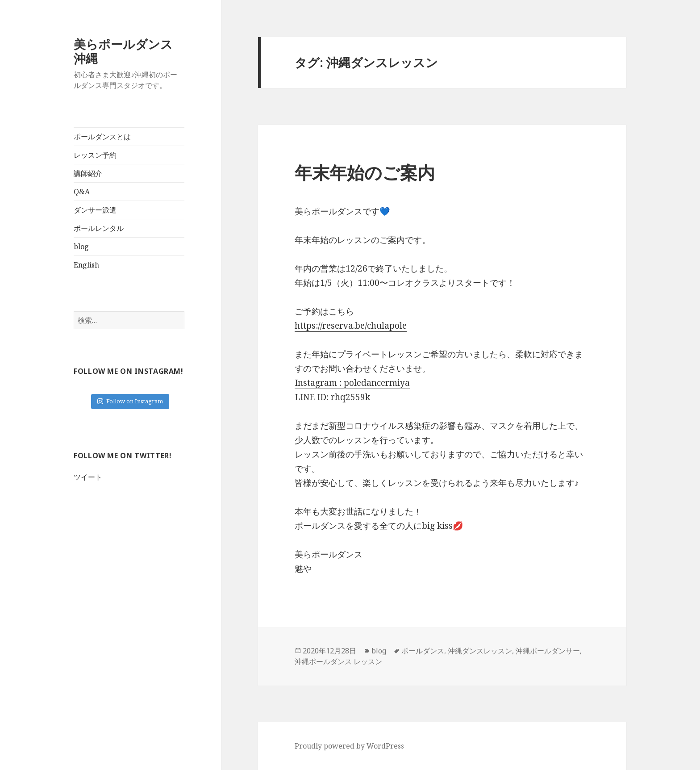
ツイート (88, 477)
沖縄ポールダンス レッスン (338, 661)
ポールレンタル (99, 228)
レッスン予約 (95, 155)
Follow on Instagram (130, 401)
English (86, 265)
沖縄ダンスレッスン (480, 651)
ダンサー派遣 (95, 210)
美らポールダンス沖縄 (123, 51)
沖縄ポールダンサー (548, 651)
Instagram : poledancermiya (352, 383)
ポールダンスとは (102, 137)
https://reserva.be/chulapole (351, 326)
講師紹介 (88, 173)
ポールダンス (423, 651)
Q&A (82, 192)
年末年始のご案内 (365, 172)
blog (81, 247)
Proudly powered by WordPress (349, 746)
